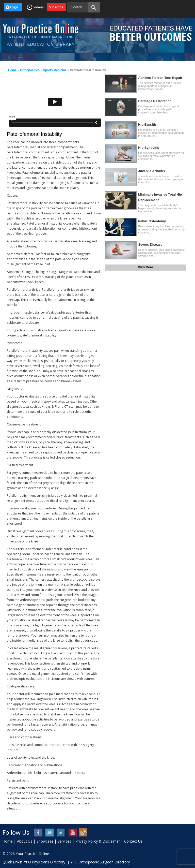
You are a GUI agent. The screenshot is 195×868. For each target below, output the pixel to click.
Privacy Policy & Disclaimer (98, 841)
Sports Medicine (55, 70)
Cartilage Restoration (155, 101)
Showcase (45, 841)
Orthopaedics (30, 70)
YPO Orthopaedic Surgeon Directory (100, 862)
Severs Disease (150, 245)
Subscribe (56, 7)
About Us (25, 841)
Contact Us (133, 841)
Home (12, 70)
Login (14, 7)
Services (64, 841)
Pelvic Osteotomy (152, 221)
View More (145, 267)
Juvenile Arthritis (152, 171)
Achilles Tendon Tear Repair (160, 78)
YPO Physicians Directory (45, 862)
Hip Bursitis (147, 124)
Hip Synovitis (149, 148)
